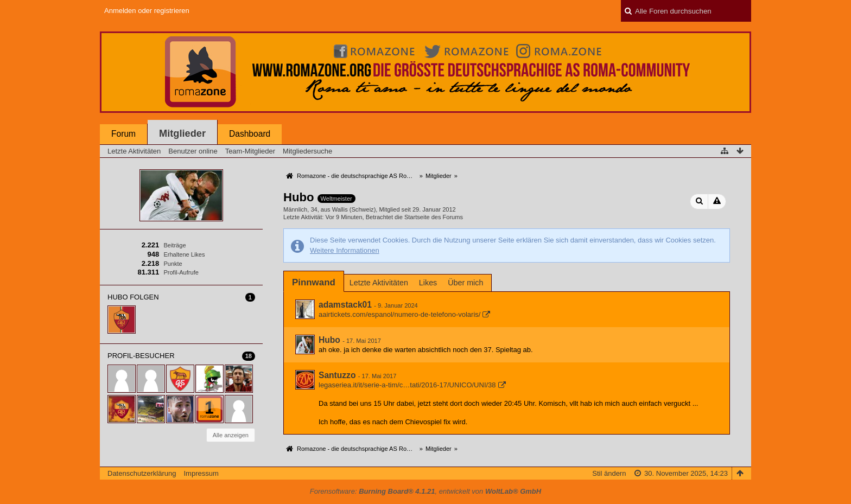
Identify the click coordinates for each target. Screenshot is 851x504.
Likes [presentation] (428, 283)
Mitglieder (182, 133)
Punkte (173, 264)
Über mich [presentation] (465, 283)
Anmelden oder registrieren (147, 11)
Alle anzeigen (231, 435)
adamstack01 (345, 305)
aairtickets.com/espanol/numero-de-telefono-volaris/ (399, 314)
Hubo (329, 340)
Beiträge (174, 245)
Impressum (201, 473)
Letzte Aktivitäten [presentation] (379, 283)
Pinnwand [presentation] (314, 282)
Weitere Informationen (345, 250)
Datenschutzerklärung (142, 473)
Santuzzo (337, 375)
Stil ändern (609, 473)
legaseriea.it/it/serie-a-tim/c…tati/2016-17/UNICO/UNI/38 (407, 385)
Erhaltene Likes (184, 254)
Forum (123, 134)
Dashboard (250, 134)
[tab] (314, 282)
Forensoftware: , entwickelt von (426, 491)
